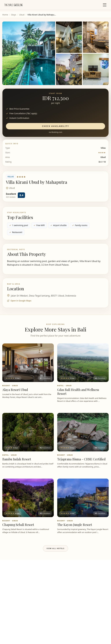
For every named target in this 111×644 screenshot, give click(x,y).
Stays (14, 15)
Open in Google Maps (19, 301)
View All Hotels (55, 548)
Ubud (22, 15)
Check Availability (56, 126)
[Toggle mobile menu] (105, 5)
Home (5, 15)
